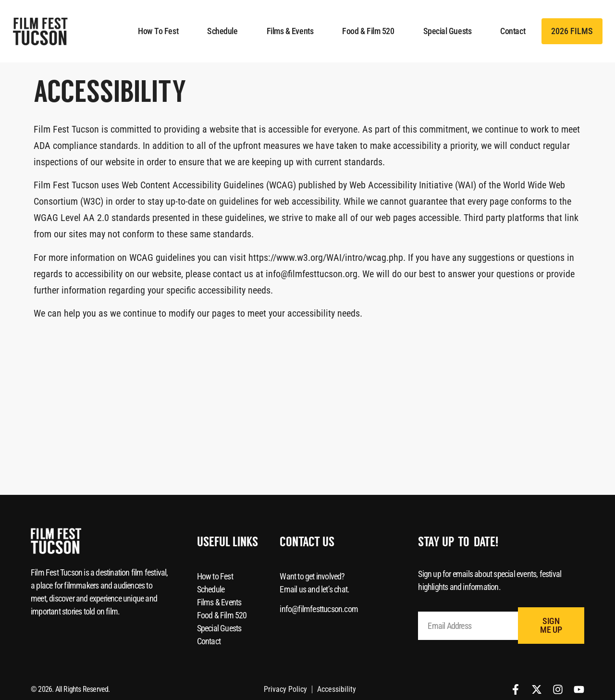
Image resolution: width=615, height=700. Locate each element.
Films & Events (290, 31)
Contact (513, 31)
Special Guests (448, 31)
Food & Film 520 (368, 31)
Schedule (222, 31)
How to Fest (158, 31)
